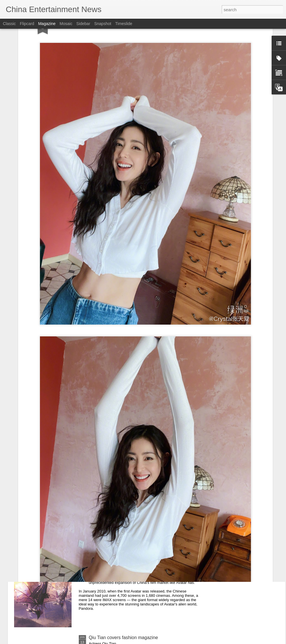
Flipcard (27, 24)
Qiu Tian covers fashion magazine (123, 638)
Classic (9, 24)
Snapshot (103, 24)
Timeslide (124, 24)
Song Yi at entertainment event (120, 507)
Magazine (47, 24)
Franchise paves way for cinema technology (134, 572)
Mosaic (66, 24)
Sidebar (83, 24)
